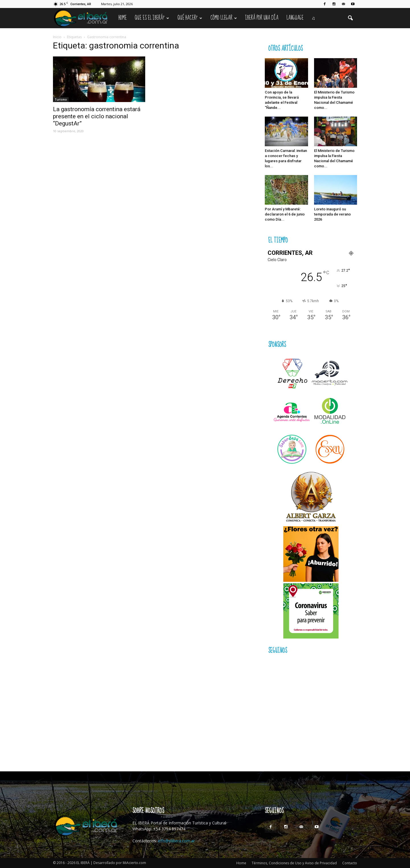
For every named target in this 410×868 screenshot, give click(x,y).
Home (123, 18)
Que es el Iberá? (152, 18)
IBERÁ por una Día (262, 18)
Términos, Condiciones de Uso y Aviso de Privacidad (294, 863)
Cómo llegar (224, 18)
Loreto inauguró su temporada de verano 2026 (332, 214)
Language (295, 18)
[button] (350, 18)
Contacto (350, 863)
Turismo (61, 99)
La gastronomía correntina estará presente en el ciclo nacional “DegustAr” (97, 116)
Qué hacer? (190, 18)
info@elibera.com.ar (176, 841)
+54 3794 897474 (169, 829)
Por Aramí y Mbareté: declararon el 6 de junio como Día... (285, 214)
